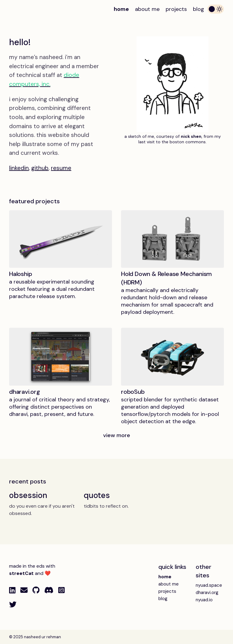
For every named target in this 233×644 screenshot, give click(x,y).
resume (61, 168)
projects (176, 9)
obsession (28, 495)
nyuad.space (209, 585)
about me (147, 9)
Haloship (20, 274)
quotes (97, 495)
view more (117, 435)
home (121, 9)
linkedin (19, 168)
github (40, 168)
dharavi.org (25, 392)
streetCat (21, 573)
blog (199, 9)
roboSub (133, 392)
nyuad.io (204, 600)
